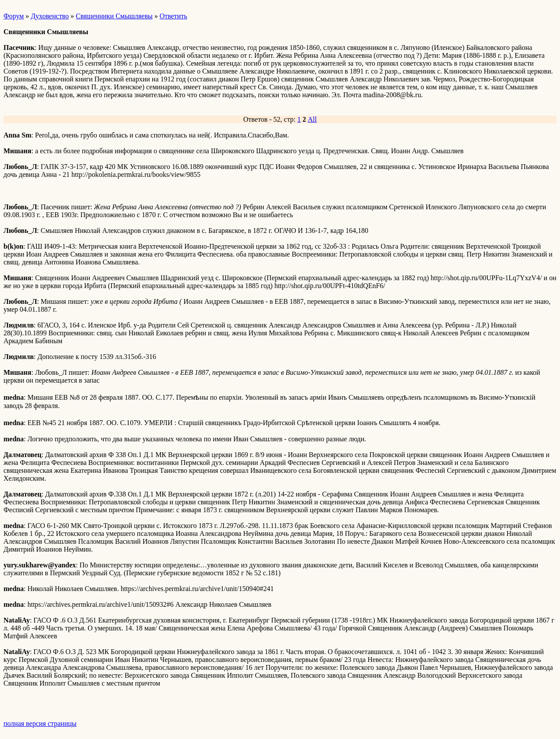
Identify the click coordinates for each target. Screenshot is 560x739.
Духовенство (50, 16)
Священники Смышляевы (114, 16)
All (312, 119)
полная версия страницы (40, 723)
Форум (14, 16)
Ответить (173, 16)
